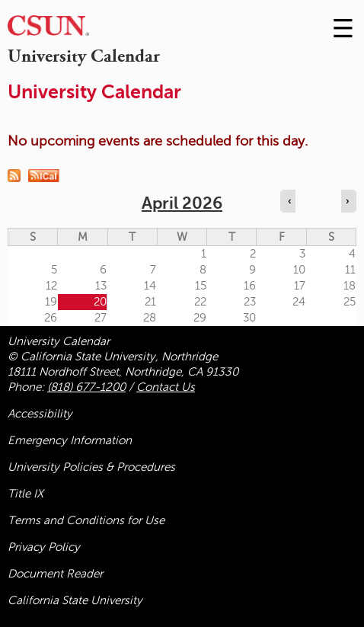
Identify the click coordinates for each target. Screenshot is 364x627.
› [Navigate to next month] (347, 201)
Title (26, 494)
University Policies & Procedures (91, 467)
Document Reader (55, 574)
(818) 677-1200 (86, 387)
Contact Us (166, 387)
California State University (75, 600)
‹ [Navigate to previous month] (289, 201)
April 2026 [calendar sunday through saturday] (182, 203)
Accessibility (40, 414)
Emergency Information (70, 440)
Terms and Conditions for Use (86, 520)
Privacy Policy (44, 547)
